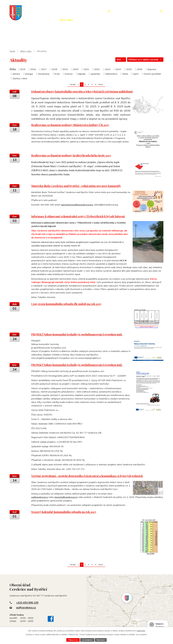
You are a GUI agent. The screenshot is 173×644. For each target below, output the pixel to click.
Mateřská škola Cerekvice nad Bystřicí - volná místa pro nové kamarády (76, 186)
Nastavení (101, 640)
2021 (86, 69)
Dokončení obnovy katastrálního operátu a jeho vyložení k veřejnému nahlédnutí (82, 91)
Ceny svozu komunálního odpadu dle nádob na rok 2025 (66, 304)
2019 (65, 69)
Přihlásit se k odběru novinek (145, 60)
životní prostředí (152, 74)
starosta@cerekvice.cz (66, 497)
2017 (44, 69)
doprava (152, 69)
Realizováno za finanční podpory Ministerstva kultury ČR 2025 (70, 125)
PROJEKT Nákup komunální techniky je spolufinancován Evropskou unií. (77, 334)
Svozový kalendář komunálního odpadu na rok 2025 (64, 512)
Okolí (83, 20)
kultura (69, 74)
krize (57, 74)
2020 (76, 69)
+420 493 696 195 (27, 602)
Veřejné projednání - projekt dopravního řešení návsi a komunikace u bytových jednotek (87, 476)
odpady (82, 74)
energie (29, 74)
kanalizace (44, 74)
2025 (129, 69)
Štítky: (13, 69)
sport (136, 74)
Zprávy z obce (20, 78)
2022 (97, 69)
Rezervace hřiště (103, 20)
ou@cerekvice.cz (40, 497)
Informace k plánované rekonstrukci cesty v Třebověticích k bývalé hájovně (78, 216)
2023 (108, 69)
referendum (111, 74)
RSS (121, 60)
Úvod (28, 20)
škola (125, 74)
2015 (23, 69)
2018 (55, 69)
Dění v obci (66, 20)
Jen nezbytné (87, 640)
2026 (140, 69)
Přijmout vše (73, 640)
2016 (33, 69)
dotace (16, 74)
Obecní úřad (45, 20)
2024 (118, 69)
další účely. (141, 631)
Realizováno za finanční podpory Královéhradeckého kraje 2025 (71, 155)
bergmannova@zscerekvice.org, (77, 205)
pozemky (96, 74)
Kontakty (126, 20)
